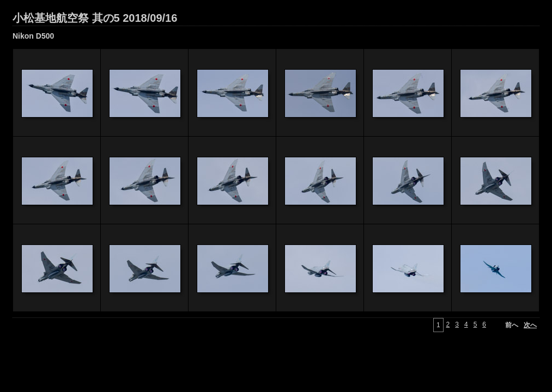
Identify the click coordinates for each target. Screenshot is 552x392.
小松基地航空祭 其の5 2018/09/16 (95, 18)
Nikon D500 (33, 36)
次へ (530, 325)
